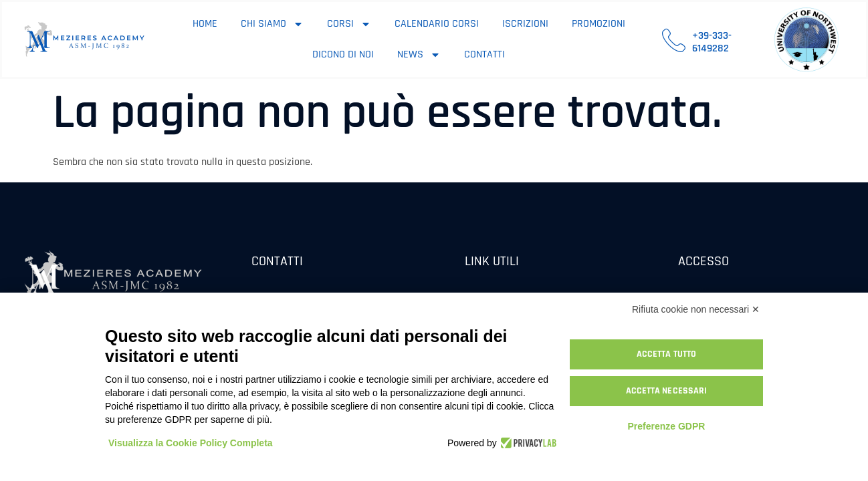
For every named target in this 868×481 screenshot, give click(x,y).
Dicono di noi (343, 54)
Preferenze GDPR (666, 426)
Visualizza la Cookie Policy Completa (191, 443)
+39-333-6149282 (712, 42)
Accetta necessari (667, 391)
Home (205, 24)
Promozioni (599, 24)
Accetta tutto (666, 354)
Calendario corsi (437, 24)
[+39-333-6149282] (674, 40)
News (419, 55)
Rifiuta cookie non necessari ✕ (696, 309)
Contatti (484, 54)
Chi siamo (272, 24)
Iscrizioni (525, 24)
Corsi (349, 24)
